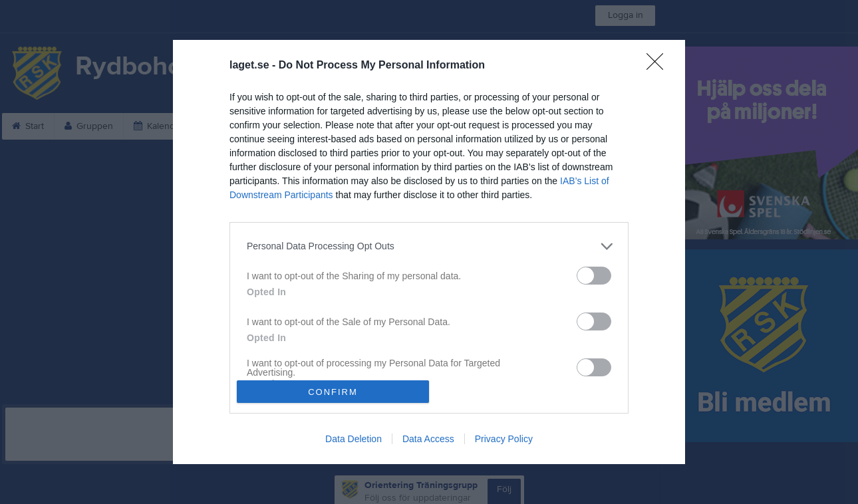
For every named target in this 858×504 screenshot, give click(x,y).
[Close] (659, 66)
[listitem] (429, 246)
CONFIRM (333, 392)
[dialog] (429, 252)
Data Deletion (354, 439)
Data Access (428, 439)
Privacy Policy (504, 439)
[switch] (594, 276)
